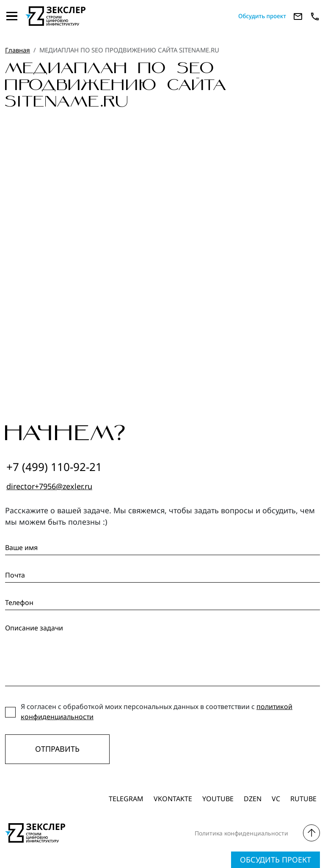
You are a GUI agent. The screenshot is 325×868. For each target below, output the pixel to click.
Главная (18, 50)
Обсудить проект (275, 860)
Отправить (57, 749)
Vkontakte (173, 799)
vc (276, 799)
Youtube (218, 799)
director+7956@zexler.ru (49, 486)
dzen (253, 799)
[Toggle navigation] (12, 16)
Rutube (303, 799)
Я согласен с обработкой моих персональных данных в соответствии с (157, 712)
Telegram (126, 799)
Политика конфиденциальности (241, 833)
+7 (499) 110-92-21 (54, 467)
